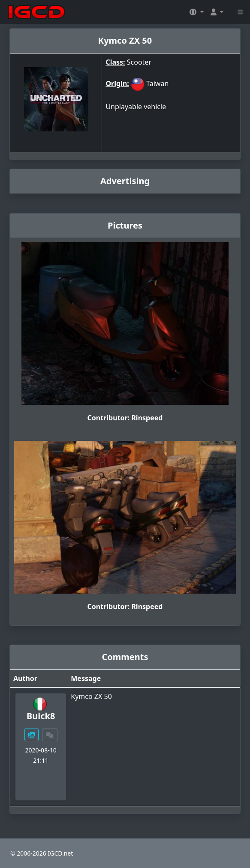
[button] (196, 12)
